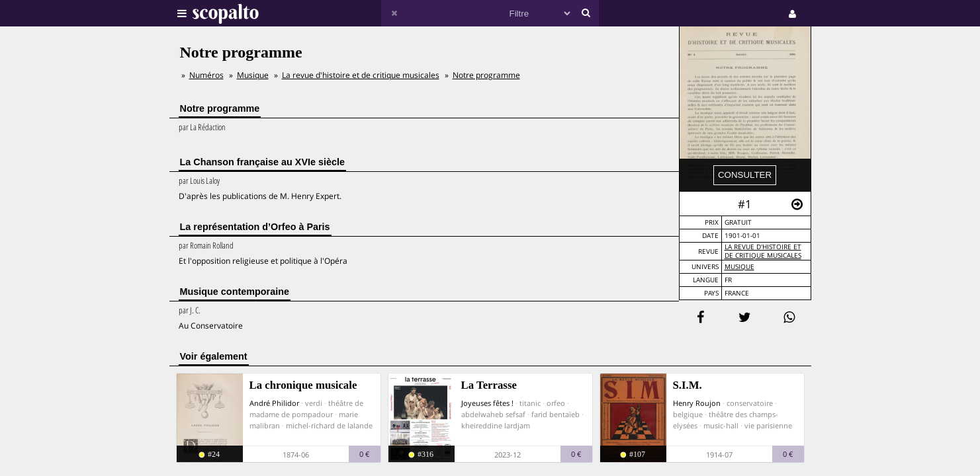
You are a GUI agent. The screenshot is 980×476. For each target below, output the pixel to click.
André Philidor (274, 403)
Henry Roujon (697, 403)
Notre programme (486, 75)
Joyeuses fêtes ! (487, 403)
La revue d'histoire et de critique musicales (763, 251)
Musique (739, 267)
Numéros (206, 75)
